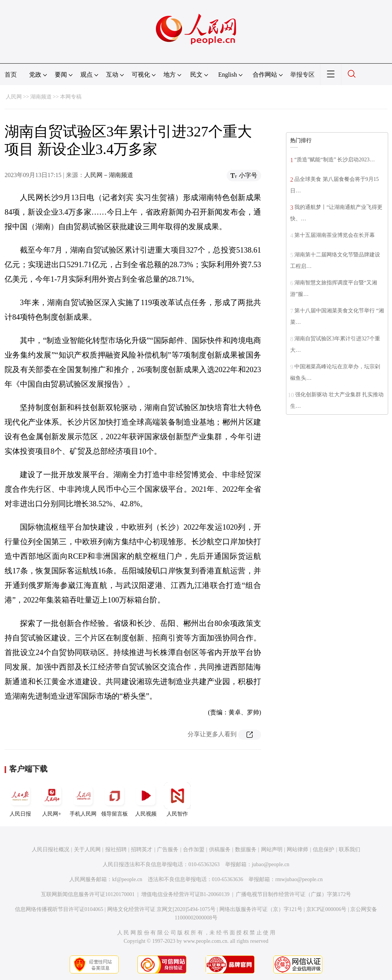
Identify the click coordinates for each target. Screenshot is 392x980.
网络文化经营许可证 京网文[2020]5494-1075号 (162, 909)
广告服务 (168, 849)
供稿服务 (220, 849)
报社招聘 (116, 849)
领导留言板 (114, 799)
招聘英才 (142, 849)
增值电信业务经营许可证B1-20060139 (185, 894)
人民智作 (177, 799)
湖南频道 (41, 97)
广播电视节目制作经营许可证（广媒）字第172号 (293, 894)
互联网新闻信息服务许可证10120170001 (88, 894)
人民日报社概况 (51, 849)
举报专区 (302, 75)
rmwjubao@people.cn (299, 879)
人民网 (14, 97)
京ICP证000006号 (327, 909)
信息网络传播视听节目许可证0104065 (59, 909)
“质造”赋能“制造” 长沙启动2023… (335, 160)
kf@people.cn (127, 879)
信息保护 (323, 849)
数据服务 (246, 849)
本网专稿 (71, 97)
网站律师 (297, 849)
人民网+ (52, 799)
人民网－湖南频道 (109, 175)
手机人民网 (83, 799)
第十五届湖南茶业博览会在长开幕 (335, 235)
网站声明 (272, 849)
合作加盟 (194, 849)
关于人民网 (87, 849)
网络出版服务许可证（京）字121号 (261, 909)
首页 (11, 75)
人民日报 (20, 799)
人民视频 (146, 799)
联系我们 (350, 849)
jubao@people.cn (271, 864)
